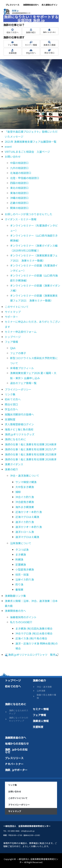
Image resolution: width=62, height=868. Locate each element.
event (8, 147)
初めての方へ (13, 32)
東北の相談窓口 (19, 188)
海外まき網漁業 (25, 507)
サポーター (11, 317)
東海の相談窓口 (19, 193)
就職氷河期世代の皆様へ (19, 414)
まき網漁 (21, 554)
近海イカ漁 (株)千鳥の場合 (31, 638)
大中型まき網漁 (25, 487)
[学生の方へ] (31, 50)
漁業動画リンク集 (15, 596)
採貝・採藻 (22, 575)
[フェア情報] (12, 42)
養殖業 (19, 589)
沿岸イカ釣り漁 (25, 579)
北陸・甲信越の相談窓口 (25, 178)
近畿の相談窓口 (19, 203)
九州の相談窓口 (19, 168)
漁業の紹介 (31, 32)
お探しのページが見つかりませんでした (29, 214)
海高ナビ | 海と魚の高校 (19, 429)
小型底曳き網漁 (25, 569)
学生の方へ (31, 53)
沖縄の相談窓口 (19, 198)
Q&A (13, 348)
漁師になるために (49, 32)
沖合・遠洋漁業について (25, 476)
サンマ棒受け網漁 (26, 482)
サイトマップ (13, 312)
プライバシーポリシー (18, 389)
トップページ (13, 337)
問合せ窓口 (49, 53)
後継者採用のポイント (23, 617)
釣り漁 (19, 584)
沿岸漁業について (21, 543)
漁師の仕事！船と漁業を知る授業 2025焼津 (31, 454)
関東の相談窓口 (19, 208)
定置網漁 (21, 564)
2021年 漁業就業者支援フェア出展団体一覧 (31, 142)
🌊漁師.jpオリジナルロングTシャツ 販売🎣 (32, 655)
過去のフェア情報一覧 (23, 383)
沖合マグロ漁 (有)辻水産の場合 (34, 633)
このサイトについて (17, 307)
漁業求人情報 (49, 45)
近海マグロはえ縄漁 (27, 517)
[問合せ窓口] (49, 50)
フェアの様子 (18, 353)
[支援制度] (12, 50)
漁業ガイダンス (14, 464)
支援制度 (13, 53)
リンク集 (10, 394)
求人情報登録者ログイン (19, 424)
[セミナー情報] (31, 42)
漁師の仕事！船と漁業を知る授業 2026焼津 (31, 459)
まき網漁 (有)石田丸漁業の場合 (34, 628)
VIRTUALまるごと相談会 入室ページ (27, 152)
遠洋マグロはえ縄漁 (27, 537)
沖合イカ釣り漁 (25, 497)
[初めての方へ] (12, 30)
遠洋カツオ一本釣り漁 (29, 527)
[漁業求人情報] (49, 42)
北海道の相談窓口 (21, 173)
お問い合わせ (13, 157)
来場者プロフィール (22, 368)
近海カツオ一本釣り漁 (29, 512)
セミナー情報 (31, 45)
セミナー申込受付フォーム (21, 332)
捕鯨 (18, 492)
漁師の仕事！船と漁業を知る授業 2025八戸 (31, 449)
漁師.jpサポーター (16, 770)
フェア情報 (13, 45)
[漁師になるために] (49, 30)
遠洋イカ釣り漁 (25, 522)
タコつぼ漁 (22, 550)
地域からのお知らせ (17, 744)
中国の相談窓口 (19, 163)
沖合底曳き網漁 (25, 502)
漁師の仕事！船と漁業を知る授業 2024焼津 (31, 444)
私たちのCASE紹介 (21, 622)
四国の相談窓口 (19, 183)
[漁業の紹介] (31, 30)
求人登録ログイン (49, 5)
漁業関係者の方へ (31, 5)
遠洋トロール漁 (25, 532)
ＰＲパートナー (14, 764)
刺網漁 (19, 559)
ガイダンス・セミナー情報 (21, 219)
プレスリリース (12, 5)
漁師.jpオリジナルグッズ (20, 434)
